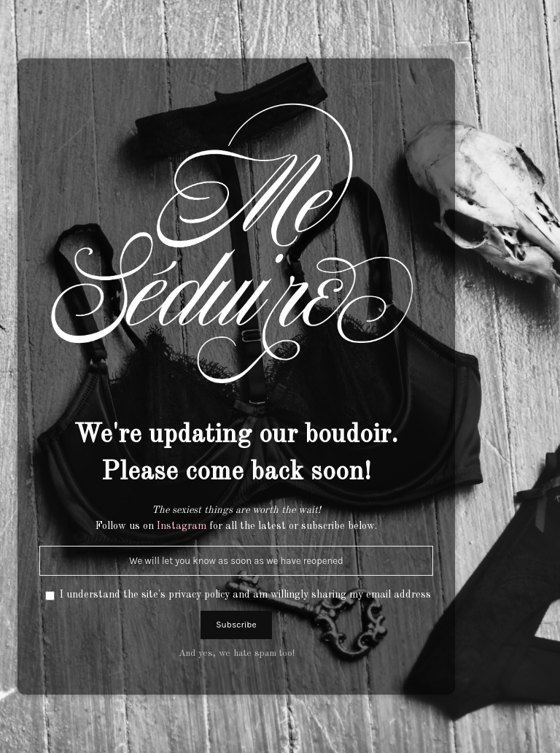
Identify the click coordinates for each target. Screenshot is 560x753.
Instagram (182, 526)
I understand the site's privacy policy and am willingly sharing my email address (245, 595)
